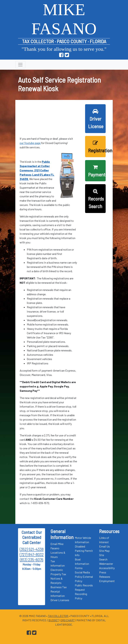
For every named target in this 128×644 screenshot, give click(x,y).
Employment (107, 581)
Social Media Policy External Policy (84, 577)
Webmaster (106, 564)
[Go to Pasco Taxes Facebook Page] (61, 55)
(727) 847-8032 (32, 554)
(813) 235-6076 (32, 559)
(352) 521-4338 (32, 549)
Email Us (104, 546)
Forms (79, 568)
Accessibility (107, 568)
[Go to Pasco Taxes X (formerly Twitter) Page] (67, 55)
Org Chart (68, 620)
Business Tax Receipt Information (59, 591)
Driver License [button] (96, 119)
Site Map (104, 551)
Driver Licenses (60, 600)
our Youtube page (30, 143)
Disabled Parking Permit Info (84, 551)
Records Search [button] (96, 199)
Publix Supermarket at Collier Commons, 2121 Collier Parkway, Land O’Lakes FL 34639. (37, 170)
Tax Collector (58, 616)
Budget (54, 620)
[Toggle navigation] (20, 65)
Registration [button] (97, 147)
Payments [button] (97, 171)
